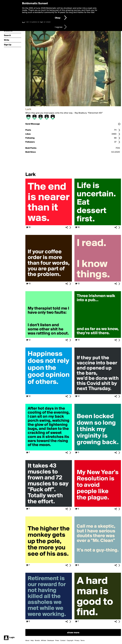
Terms (83, 641)
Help (32, 641)
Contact (63, 641)
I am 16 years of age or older (38, 22)
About (27, 641)
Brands (37, 641)
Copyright (70, 641)
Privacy (77, 641)
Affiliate (44, 641)
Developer (51, 641)
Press (57, 641)
